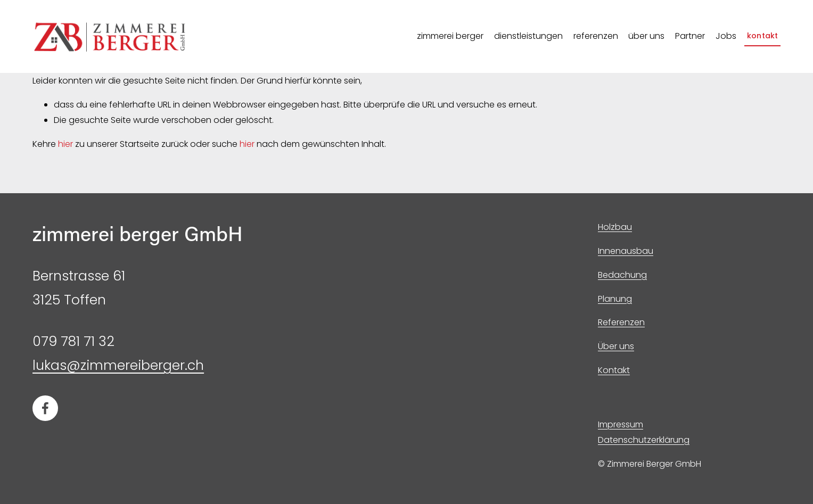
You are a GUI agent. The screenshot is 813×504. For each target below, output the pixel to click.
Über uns (616, 346)
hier (65, 144)
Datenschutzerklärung (644, 440)
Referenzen (621, 322)
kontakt (763, 36)
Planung (615, 299)
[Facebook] (45, 408)
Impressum (621, 424)
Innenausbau (626, 251)
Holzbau (615, 227)
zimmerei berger (450, 36)
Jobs (726, 36)
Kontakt (614, 370)
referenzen (596, 36)
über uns (646, 36)
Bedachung (622, 275)
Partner (690, 36)
